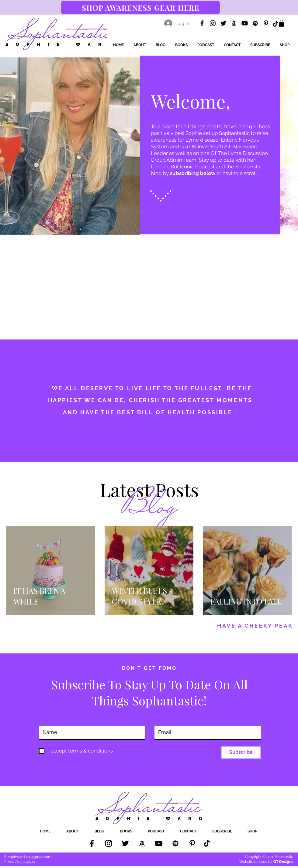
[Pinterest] (266, 23)
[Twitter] (223, 23)
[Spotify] (255, 23)
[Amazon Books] (234, 23)
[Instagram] (213, 23)
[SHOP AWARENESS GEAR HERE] (140, 7)
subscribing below (193, 173)
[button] (281, 23)
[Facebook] (202, 23)
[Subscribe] (241, 753)
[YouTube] (245, 23)
